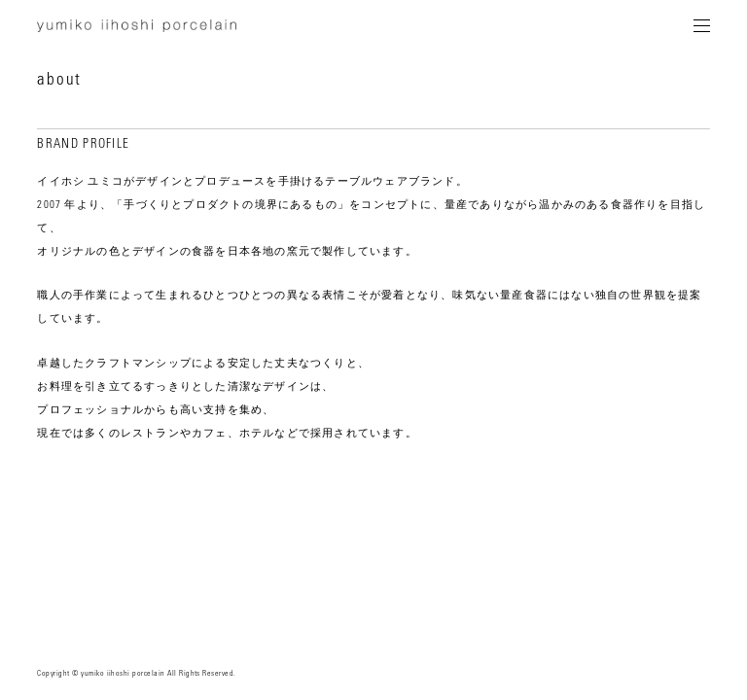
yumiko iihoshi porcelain (137, 29)
